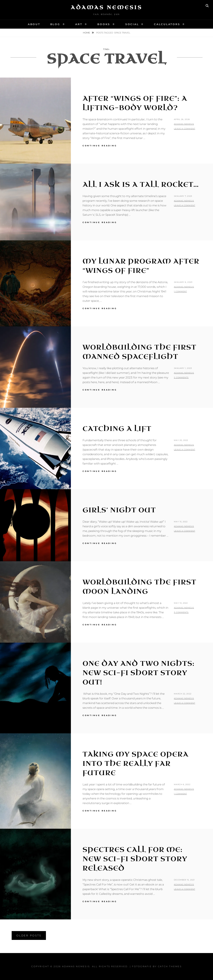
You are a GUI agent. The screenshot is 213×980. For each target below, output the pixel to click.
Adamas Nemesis (106, 7)
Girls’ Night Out (119, 510)
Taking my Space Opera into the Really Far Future (136, 764)
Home (87, 33)
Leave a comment (185, 129)
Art (79, 24)
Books (104, 24)
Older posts (29, 935)
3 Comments (181, 612)
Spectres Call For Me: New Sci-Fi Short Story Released (135, 859)
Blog (55, 24)
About (34, 24)
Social (132, 24)
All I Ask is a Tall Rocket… (141, 185)
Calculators (167, 24)
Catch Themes (170, 966)
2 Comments (181, 377)
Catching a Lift (117, 429)
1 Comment (180, 291)
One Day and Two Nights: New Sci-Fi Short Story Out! (139, 673)
